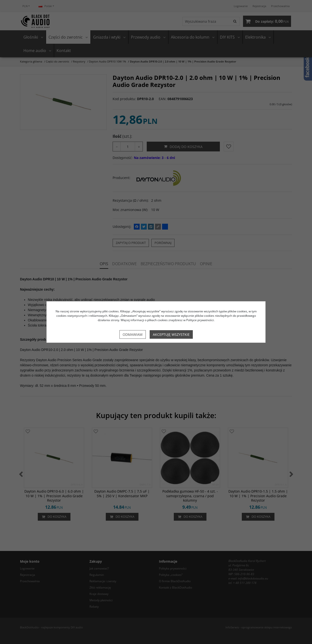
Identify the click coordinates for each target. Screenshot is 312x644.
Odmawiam (133, 334)
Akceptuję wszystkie (171, 334)
